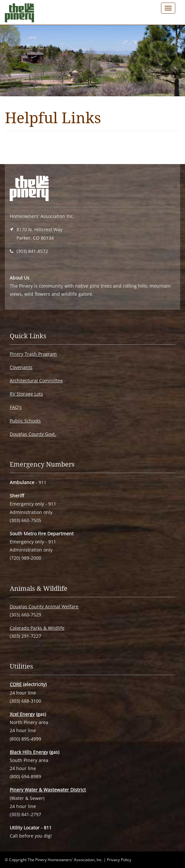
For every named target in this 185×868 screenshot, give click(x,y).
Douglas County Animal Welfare (44, 606)
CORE (16, 684)
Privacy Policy (119, 860)
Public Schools (25, 421)
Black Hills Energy (29, 752)
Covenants (21, 367)
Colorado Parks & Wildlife (37, 628)
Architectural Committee (36, 380)
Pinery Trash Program (33, 354)
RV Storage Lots (26, 394)
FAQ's (16, 407)
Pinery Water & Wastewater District (48, 790)
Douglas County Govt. (33, 434)
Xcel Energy (22, 714)
